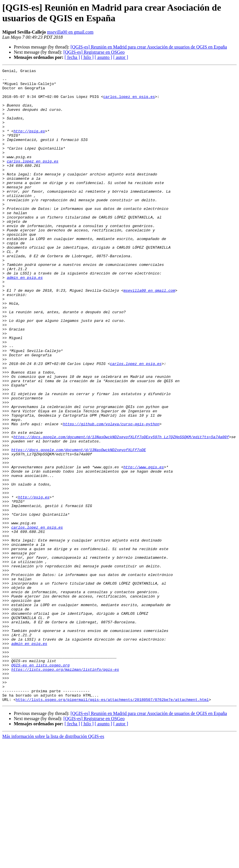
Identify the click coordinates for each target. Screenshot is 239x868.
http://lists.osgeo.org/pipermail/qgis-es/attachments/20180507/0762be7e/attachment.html (112, 826)
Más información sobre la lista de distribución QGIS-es (53, 863)
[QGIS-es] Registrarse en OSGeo (94, 52)
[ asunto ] (103, 57)
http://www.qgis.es (144, 547)
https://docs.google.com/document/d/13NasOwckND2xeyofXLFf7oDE (79, 526)
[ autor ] (121, 57)
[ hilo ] (87, 57)
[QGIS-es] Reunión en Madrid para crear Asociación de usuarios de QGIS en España (149, 47)
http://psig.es (29, 144)
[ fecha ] (72, 57)
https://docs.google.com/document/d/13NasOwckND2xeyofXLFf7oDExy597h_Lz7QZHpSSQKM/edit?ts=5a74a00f (121, 511)
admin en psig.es (25, 320)
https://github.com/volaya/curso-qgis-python (111, 495)
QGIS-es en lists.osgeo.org (40, 785)
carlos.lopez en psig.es (129, 103)
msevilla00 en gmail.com (70, 32)
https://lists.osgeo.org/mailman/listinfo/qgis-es (65, 790)
